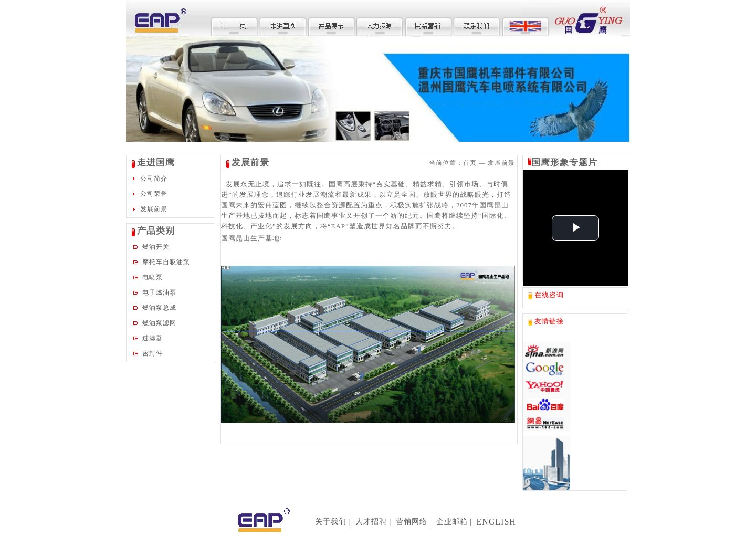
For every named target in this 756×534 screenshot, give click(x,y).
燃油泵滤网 (159, 323)
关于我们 (331, 522)
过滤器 (153, 338)
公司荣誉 (154, 194)
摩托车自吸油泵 (166, 262)
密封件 (153, 353)
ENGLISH (496, 522)
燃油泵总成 (159, 308)
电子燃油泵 (159, 292)
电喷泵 (153, 277)
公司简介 (154, 179)
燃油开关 (156, 247)
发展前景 (154, 209)
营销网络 (412, 522)
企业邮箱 (452, 522)
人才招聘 (371, 522)
